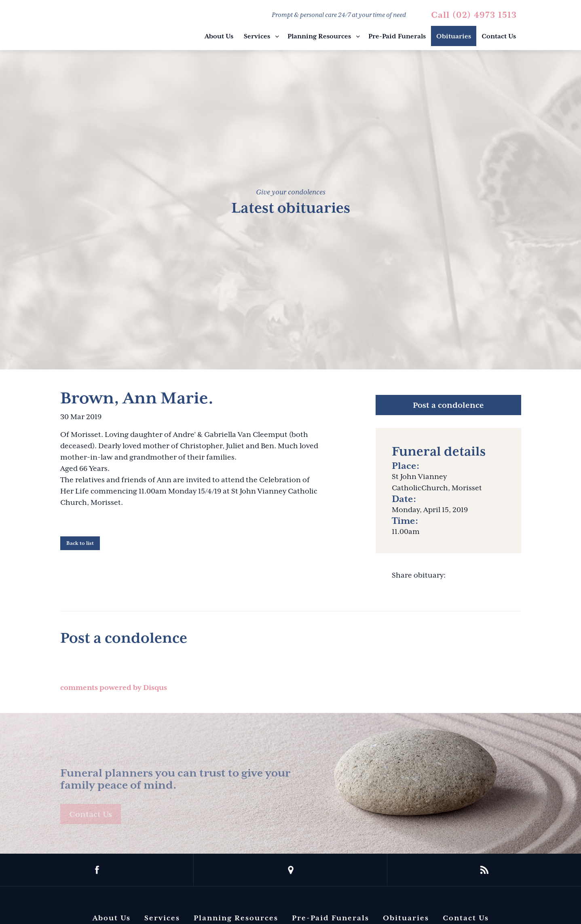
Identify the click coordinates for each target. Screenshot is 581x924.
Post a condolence (448, 405)
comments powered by (114, 688)
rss (484, 870)
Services (257, 36)
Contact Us (499, 36)
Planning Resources (319, 36)
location (290, 870)
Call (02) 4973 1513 (474, 15)
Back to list (80, 543)
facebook (97, 870)
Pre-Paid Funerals (397, 36)
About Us (219, 36)
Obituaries (454, 36)
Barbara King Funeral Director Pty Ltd (101, 26)
